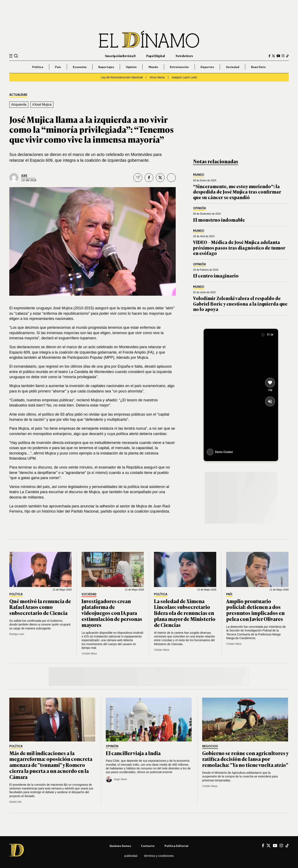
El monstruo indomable (219, 220)
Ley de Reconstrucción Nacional (122, 77)
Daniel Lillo (15, 802)
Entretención (179, 67)
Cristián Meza (89, 654)
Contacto (148, 846)
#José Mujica (42, 105)
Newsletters (184, 56)
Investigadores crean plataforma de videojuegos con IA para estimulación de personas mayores (112, 613)
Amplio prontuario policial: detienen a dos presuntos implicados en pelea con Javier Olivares (255, 610)
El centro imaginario (216, 276)
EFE (24, 176)
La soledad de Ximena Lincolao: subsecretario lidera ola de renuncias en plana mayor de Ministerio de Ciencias (185, 613)
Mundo (153, 67)
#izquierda (19, 105)
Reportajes (106, 67)
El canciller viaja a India (133, 753)
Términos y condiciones (159, 856)
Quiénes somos (120, 846)
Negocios (210, 746)
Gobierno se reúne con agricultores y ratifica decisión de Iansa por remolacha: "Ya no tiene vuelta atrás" (245, 759)
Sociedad (233, 67)
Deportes (207, 67)
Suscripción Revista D (120, 56)
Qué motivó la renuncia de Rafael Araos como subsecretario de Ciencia (40, 607)
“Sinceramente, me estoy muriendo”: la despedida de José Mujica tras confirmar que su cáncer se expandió (237, 192)
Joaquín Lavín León (184, 77)
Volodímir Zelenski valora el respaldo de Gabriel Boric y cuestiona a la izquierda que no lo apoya (240, 304)
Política (38, 67)
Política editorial (176, 846)
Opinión (131, 67)
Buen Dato (258, 67)
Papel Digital (156, 56)
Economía (80, 67)
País (58, 67)
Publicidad (131, 856)
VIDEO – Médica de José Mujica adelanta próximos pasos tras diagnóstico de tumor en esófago (239, 247)
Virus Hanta (157, 77)
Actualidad (18, 95)
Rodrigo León (17, 634)
